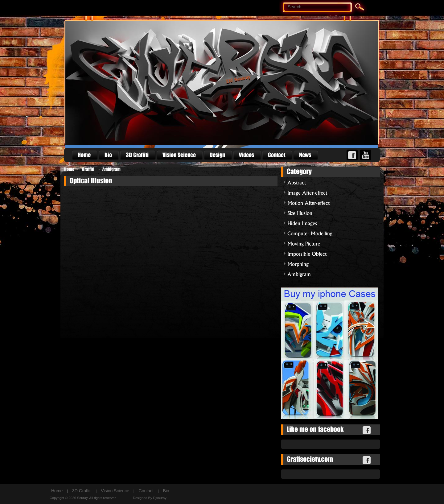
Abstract (297, 182)
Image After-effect (307, 192)
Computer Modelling (310, 233)
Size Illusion (300, 213)
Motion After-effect (308, 202)
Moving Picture (304, 243)
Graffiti (88, 169)
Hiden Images (302, 223)
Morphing (298, 264)
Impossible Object (307, 253)
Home (69, 169)
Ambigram (111, 169)
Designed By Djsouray (150, 498)
